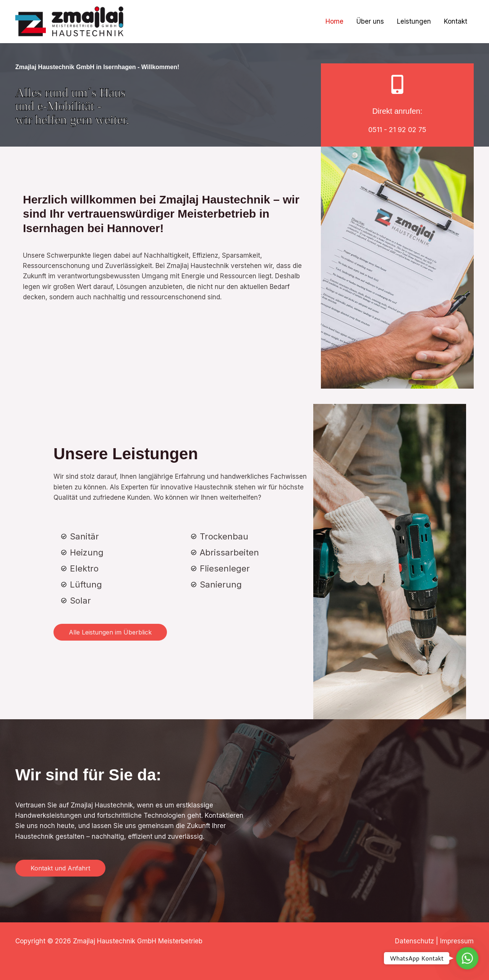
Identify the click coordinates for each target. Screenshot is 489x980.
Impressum (457, 941)
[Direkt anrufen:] (397, 84)
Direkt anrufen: (397, 111)
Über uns (370, 21)
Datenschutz (415, 941)
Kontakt (456, 21)
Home (334, 21)
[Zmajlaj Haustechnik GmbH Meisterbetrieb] (69, 21)
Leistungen (414, 21)
